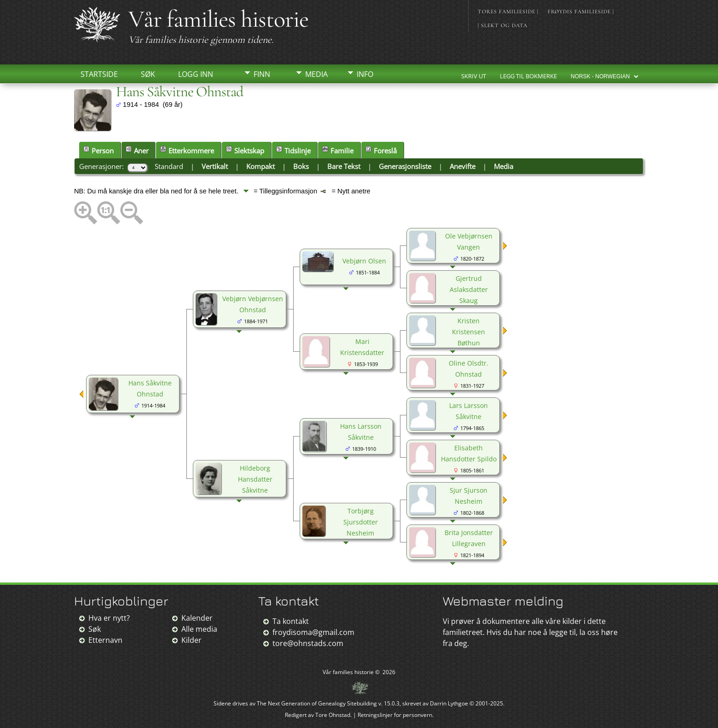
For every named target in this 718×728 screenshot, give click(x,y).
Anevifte (463, 166)
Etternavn (105, 640)
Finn (262, 74)
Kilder (191, 640)
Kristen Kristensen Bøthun (469, 332)
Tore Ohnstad (333, 715)
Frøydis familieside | (581, 12)
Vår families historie (218, 19)
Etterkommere (187, 150)
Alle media (199, 629)
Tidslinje (293, 150)
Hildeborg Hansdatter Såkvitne (255, 479)
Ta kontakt (291, 621)
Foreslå (381, 150)
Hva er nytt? (109, 618)
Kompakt (261, 166)
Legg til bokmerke (528, 76)
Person (98, 150)
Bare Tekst (344, 166)
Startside (99, 74)
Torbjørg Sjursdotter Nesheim (361, 522)
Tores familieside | (508, 12)
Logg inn (196, 74)
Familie (338, 150)
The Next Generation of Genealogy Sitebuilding (317, 703)
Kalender (197, 618)
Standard (169, 166)
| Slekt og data (503, 25)
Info (365, 74)
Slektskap (245, 150)
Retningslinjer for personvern (395, 715)
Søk (148, 74)
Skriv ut (474, 76)
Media (316, 74)
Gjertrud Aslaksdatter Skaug (469, 289)
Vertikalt (215, 166)
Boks (301, 166)
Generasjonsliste (405, 166)
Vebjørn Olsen (364, 261)
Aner (137, 150)
